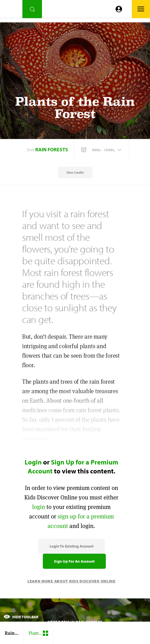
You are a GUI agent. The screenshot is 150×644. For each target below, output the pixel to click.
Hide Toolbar (21, 617)
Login (33, 462)
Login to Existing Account (72, 546)
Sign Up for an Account (74, 561)
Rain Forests (52, 149)
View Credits (75, 172)
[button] (102, 150)
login (39, 507)
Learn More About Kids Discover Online (72, 581)
